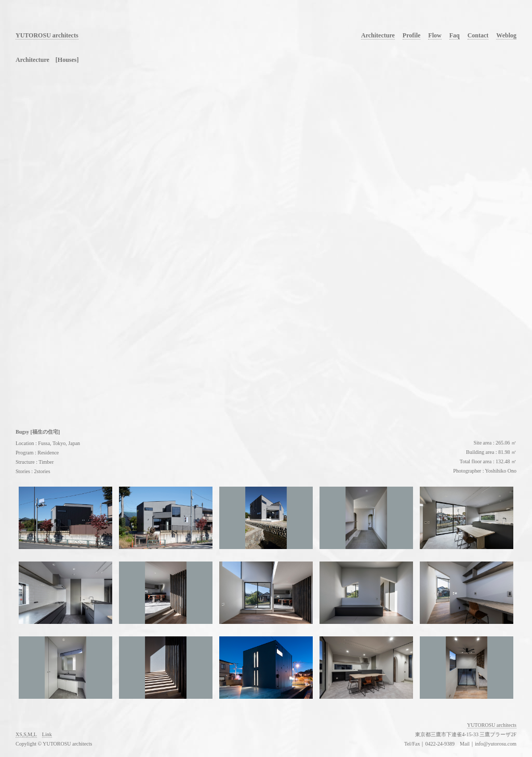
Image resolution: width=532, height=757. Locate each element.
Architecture (378, 35)
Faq (455, 35)
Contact (478, 35)
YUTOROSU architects (47, 35)
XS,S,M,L (26, 734)
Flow (435, 35)
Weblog (506, 35)
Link (47, 734)
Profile (411, 35)
